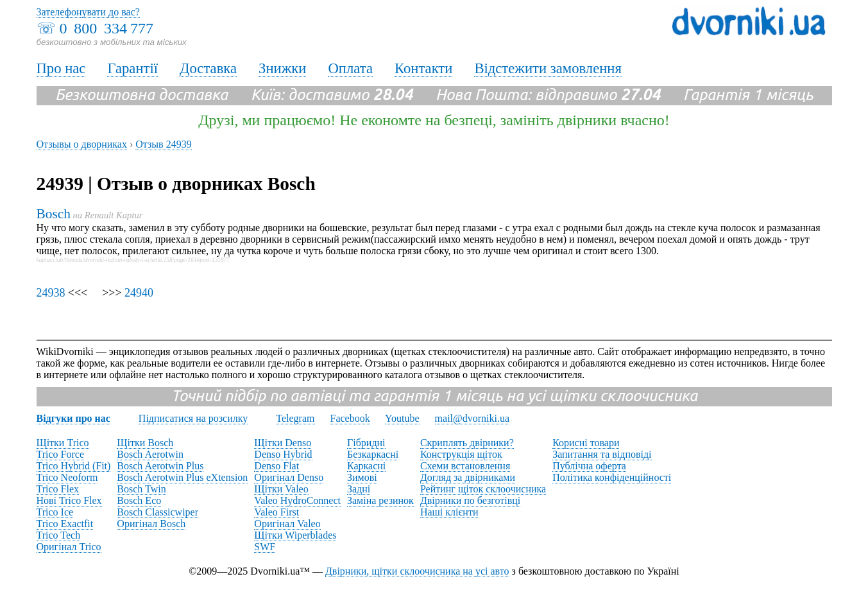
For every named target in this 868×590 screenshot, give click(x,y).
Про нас (61, 68)
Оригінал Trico (69, 547)
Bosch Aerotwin (150, 454)
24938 (51, 293)
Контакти (423, 68)
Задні (359, 489)
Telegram (295, 418)
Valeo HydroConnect (297, 500)
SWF (265, 547)
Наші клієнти (449, 512)
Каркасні (366, 466)
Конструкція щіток (461, 454)
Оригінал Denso (289, 477)
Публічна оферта (589, 466)
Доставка (208, 68)
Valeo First (277, 512)
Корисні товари (586, 443)
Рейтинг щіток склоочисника (483, 489)
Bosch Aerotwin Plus (160, 466)
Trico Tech (59, 535)
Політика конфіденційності (612, 477)
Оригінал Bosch (151, 524)
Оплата (350, 68)
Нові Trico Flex (69, 500)
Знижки (282, 68)
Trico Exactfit (65, 524)
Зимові (362, 477)
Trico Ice (55, 512)
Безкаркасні (373, 454)
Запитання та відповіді (602, 454)
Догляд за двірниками (468, 477)
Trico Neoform (67, 477)
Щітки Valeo (281, 489)
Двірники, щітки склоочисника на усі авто (417, 571)
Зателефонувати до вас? (88, 12)
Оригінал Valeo (287, 524)
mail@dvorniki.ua (472, 418)
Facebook (350, 418)
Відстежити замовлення (548, 68)
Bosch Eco (139, 500)
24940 (139, 293)
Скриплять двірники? (467, 443)
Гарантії (132, 68)
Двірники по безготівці (470, 500)
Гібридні (366, 443)
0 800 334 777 (106, 28)
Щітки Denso (283, 443)
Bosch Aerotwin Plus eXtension (182, 477)
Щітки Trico (63, 443)
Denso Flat (277, 466)
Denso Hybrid (283, 454)
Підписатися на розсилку (193, 418)
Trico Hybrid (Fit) (74, 466)
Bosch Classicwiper (157, 512)
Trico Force (61, 454)
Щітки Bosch (145, 443)
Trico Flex (58, 489)
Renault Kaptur (114, 215)
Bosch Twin (141, 489)
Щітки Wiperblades (295, 535)
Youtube (402, 418)
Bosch (54, 214)
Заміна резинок (380, 500)
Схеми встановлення (465, 466)
